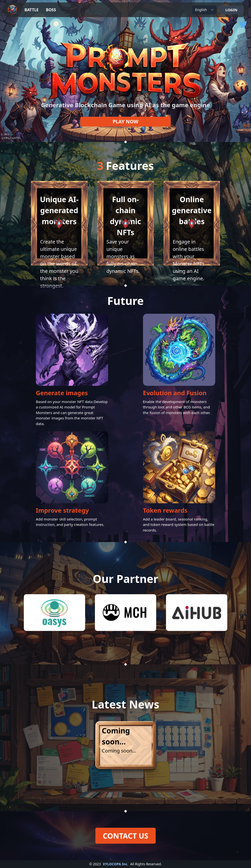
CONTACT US (125, 836)
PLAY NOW (125, 122)
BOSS (51, 10)
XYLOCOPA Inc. (115, 864)
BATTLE (31, 10)
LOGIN (232, 10)
